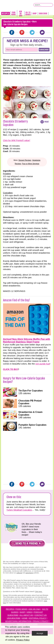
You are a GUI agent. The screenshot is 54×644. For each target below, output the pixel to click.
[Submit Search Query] (51, 5)
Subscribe (43, 14)
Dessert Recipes (25, 160)
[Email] (42, 32)
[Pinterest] (22, 32)
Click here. (39, 591)
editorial (19, 573)
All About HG (26, 615)
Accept (40, 633)
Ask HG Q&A (21, 14)
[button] (27, 544)
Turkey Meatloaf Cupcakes (19, 510)
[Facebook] (12, 32)
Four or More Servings (31, 164)
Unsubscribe (14, 618)
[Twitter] (32, 32)
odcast (39, 612)
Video (29, 612)
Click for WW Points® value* (17, 140)
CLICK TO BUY (11, 369)
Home (25, 618)
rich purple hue (43, 364)
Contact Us (41, 615)
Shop (35, 14)
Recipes (5, 14)
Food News (14, 14)
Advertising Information (18, 621)
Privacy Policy (41, 621)
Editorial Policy (38, 618)
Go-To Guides (28, 14)
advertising (29, 573)
